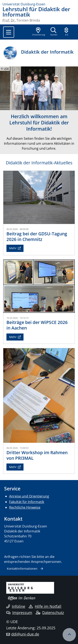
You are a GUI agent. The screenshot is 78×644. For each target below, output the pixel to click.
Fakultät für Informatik (27, 502)
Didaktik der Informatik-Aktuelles (39, 163)
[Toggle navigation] (9, 32)
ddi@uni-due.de (25, 634)
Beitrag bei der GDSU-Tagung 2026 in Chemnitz (37, 237)
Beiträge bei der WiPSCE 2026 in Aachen (37, 325)
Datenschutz (50, 613)
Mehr (13, 248)
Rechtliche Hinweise (25, 507)
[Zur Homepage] (39, 4)
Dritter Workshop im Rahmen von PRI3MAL (37, 455)
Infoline (16, 606)
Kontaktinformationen (22, 569)
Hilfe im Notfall (45, 606)
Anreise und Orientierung (29, 496)
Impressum (19, 613)
